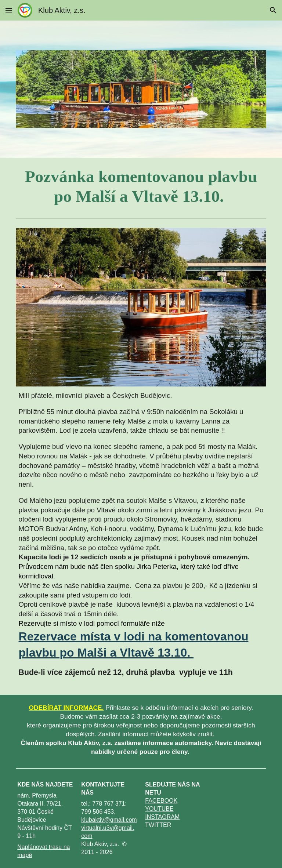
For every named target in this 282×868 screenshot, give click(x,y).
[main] (141, 187)
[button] (9, 10)
